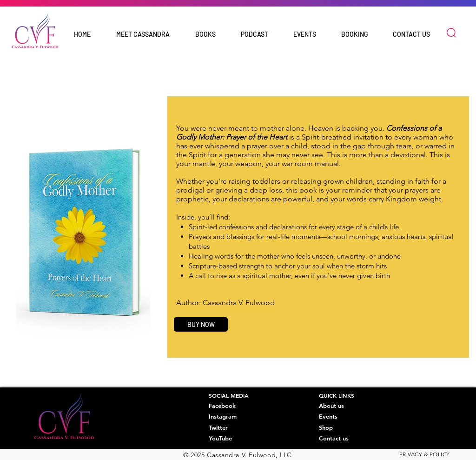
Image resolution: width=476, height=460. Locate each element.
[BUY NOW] (201, 324)
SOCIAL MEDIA (229, 395)
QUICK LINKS (337, 395)
